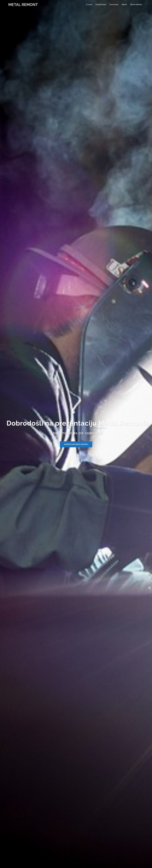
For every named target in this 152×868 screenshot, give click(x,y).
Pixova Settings (136, 5)
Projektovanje (101, 5)
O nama (89, 5)
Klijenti (124, 5)
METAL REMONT (23, 5)
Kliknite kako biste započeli (76, 444)
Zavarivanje (114, 5)
